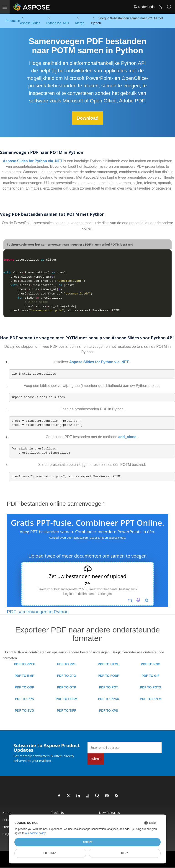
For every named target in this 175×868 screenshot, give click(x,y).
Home (7, 813)
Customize (50, 853)
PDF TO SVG (24, 711)
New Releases (109, 813)
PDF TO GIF (151, 676)
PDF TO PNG (151, 664)
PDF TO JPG (66, 676)
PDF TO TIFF (66, 711)
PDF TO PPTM (151, 699)
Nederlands (144, 7)
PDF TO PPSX (108, 699)
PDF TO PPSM (66, 699)
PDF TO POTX (151, 687)
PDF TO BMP (24, 676)
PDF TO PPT (67, 664)
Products (57, 813)
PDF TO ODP (24, 687)
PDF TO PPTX (24, 664)
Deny (125, 853)
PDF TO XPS (109, 711)
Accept (87, 842)
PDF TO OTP (67, 687)
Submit (96, 759)
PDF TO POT (108, 687)
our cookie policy (35, 833)
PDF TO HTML (108, 664)
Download (87, 118)
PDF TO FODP (108, 676)
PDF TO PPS (24, 699)
